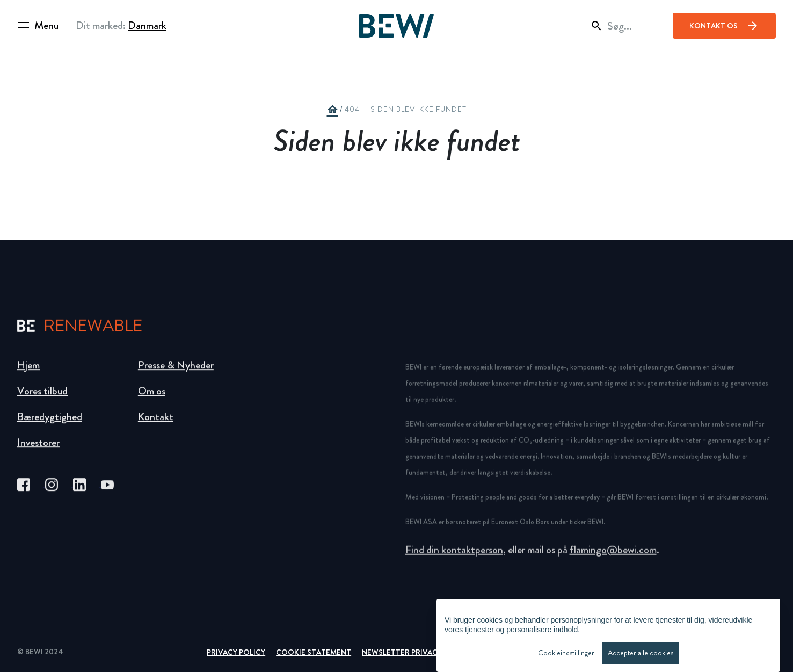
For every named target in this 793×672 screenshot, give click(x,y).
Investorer (38, 450)
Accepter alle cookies (641, 654)
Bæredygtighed (50, 424)
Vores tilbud (42, 398)
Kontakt (156, 424)
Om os (152, 398)
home (332, 110)
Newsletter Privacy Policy (416, 652)
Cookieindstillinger (566, 654)
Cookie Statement (314, 652)
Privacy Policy (236, 652)
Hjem (28, 373)
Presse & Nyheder (176, 373)
